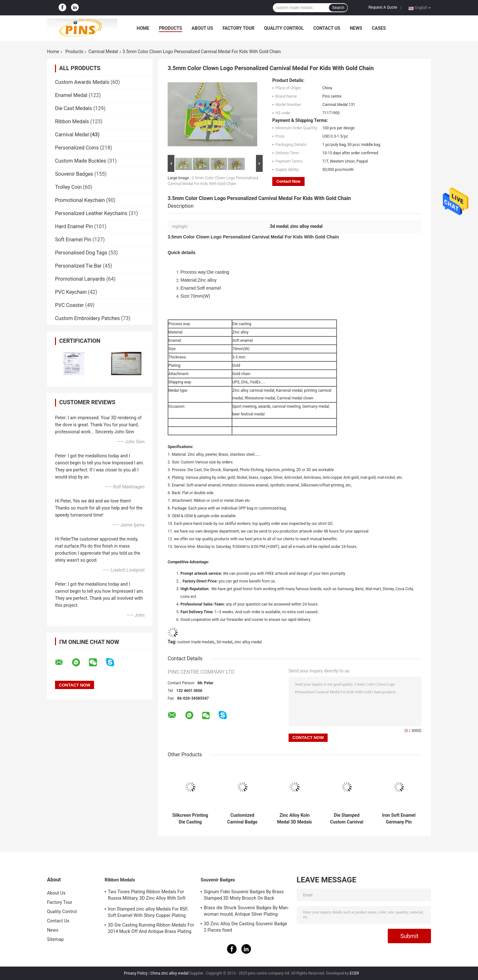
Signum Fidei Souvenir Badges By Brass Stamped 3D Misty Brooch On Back (244, 895)
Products (171, 28)
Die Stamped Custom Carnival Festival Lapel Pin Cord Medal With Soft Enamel (347, 819)
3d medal (224, 642)
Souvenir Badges (74, 174)
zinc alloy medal (248, 642)
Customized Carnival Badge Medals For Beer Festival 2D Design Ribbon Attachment (242, 819)
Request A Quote (383, 7)
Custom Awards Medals (82, 82)
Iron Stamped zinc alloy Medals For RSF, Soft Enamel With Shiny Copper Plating (148, 912)
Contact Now (288, 181)
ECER (354, 973)
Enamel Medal (71, 95)
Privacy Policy (136, 973)
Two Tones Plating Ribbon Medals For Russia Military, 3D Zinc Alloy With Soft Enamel (147, 896)
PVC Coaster (69, 305)
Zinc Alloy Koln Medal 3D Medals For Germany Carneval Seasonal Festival (295, 819)
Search (338, 8)
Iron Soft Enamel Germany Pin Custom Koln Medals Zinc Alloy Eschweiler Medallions (399, 819)
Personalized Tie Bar (78, 266)
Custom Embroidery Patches (88, 318)
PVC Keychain (71, 292)
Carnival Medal (103, 52)
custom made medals (196, 642)
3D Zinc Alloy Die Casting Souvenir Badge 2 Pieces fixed (245, 927)
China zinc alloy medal (169, 973)
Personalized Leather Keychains (91, 213)
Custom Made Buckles (81, 161)
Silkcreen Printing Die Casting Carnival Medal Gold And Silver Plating (190, 819)
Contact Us (327, 28)
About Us (202, 28)
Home (143, 28)
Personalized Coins (77, 148)
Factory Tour (239, 28)
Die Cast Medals (74, 108)
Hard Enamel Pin (74, 226)
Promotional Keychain (80, 200)
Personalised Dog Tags (81, 253)
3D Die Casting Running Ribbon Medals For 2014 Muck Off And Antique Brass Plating (151, 928)
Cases (379, 28)
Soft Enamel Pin (73, 240)
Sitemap (55, 939)
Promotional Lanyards (80, 279)
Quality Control (284, 28)
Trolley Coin (68, 187)
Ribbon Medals (72, 121)
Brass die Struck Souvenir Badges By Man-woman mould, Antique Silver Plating (246, 911)
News (356, 28)
